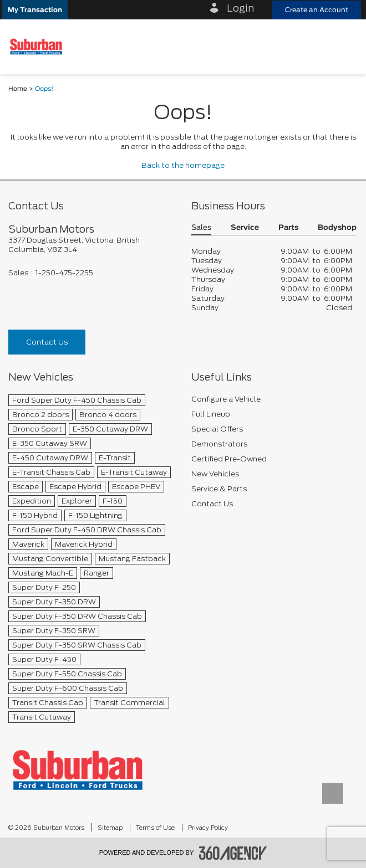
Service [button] (245, 228)
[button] (35, 10)
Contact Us (47, 342)
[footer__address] (91, 245)
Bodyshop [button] (337, 228)
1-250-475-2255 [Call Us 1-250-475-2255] (64, 273)
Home (18, 89)
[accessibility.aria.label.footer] (233, 853)
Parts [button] (288, 228)
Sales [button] (201, 228)
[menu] (347, 47)
